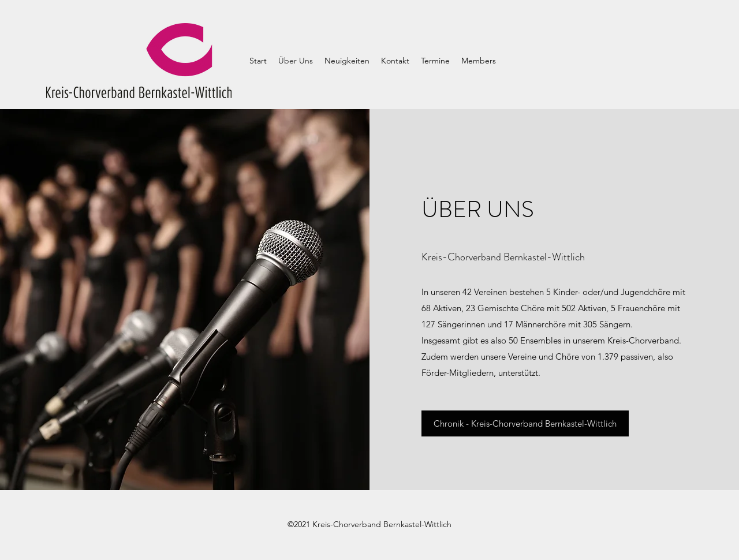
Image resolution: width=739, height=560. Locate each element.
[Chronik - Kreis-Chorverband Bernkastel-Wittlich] (525, 423)
